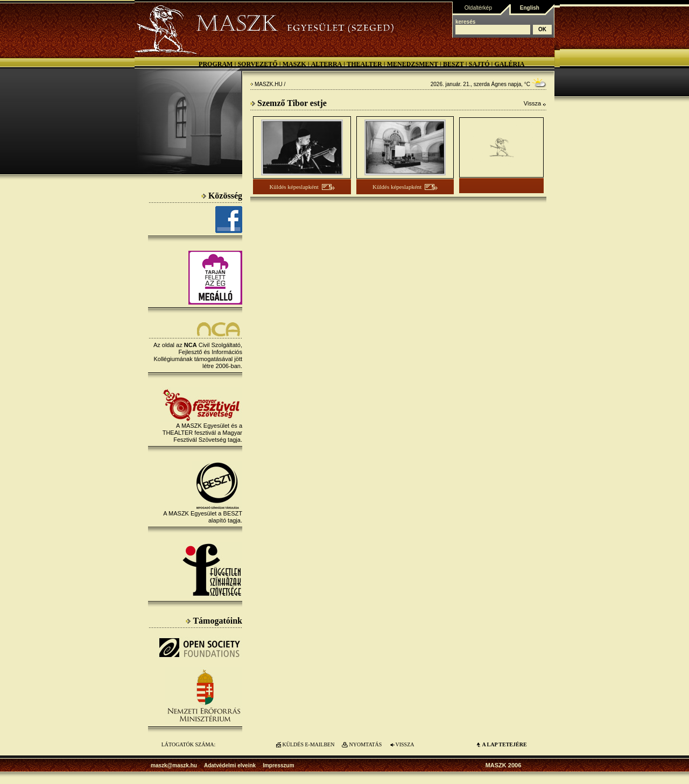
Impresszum (278, 765)
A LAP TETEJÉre (504, 744)
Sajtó (479, 64)
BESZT (454, 64)
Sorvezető (257, 64)
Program (216, 64)
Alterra (327, 64)
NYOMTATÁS (366, 744)
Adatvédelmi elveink (230, 765)
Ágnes (499, 84)
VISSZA (405, 744)
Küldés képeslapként (294, 187)
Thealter (364, 64)
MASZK (294, 64)
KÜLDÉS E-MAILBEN (309, 744)
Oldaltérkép (478, 8)
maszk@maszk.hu (174, 765)
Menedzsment (413, 64)
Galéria (509, 64)
